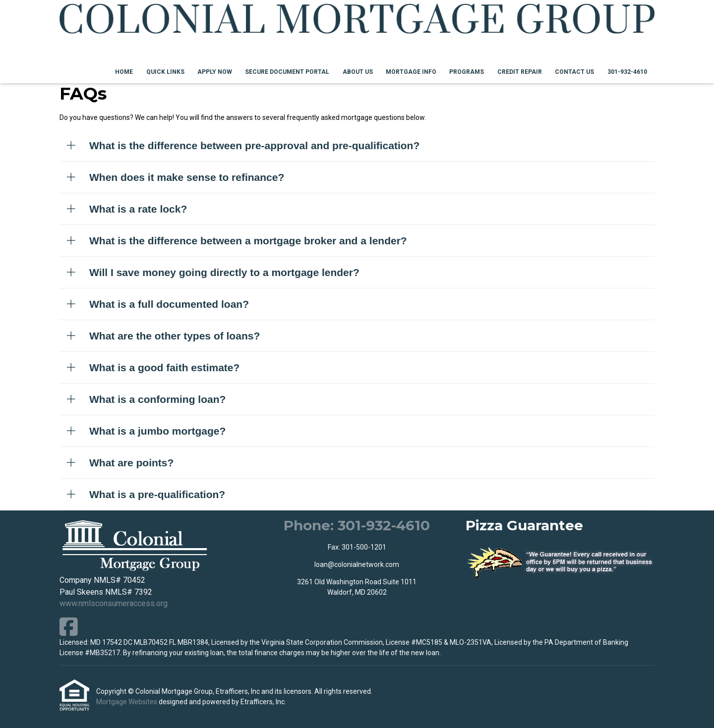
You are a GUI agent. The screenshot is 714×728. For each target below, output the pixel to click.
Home (124, 72)
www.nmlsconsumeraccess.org (114, 603)
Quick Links (165, 72)
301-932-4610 (627, 72)
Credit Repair (520, 72)
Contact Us (574, 72)
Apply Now (215, 72)
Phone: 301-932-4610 (357, 525)
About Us (358, 72)
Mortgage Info (411, 72)
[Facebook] (69, 627)
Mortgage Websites (127, 702)
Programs (467, 72)
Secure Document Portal (287, 72)
